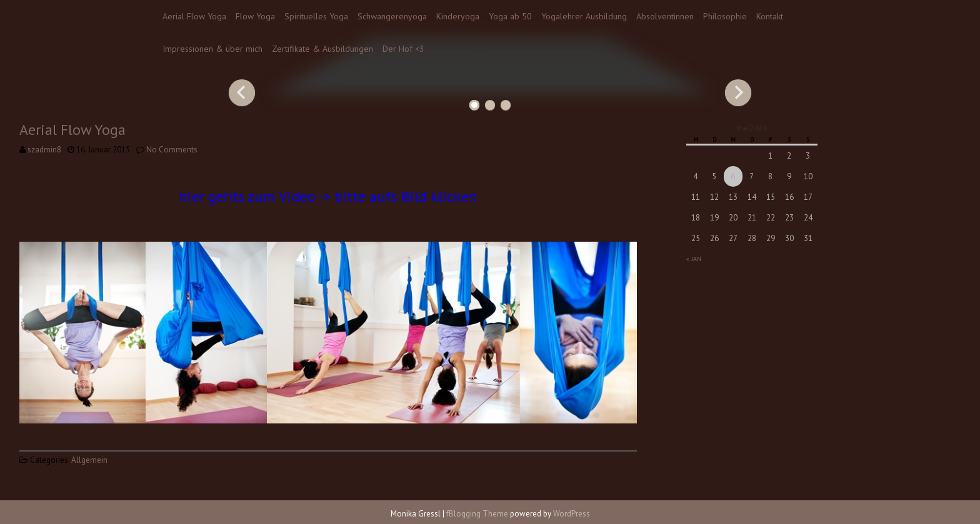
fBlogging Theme (477, 514)
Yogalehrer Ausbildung (584, 16)
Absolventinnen (665, 16)
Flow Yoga (255, 16)
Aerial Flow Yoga (194, 16)
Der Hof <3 (403, 49)
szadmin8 (44, 150)
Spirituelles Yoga (316, 16)
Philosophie (725, 16)
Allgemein (89, 460)
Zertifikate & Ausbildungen (322, 49)
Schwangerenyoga (392, 16)
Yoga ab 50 (510, 16)
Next (738, 92)
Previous (242, 92)
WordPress (572, 514)
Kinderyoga (458, 16)
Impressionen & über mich (212, 49)
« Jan (694, 259)
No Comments (172, 150)
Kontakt (770, 16)
